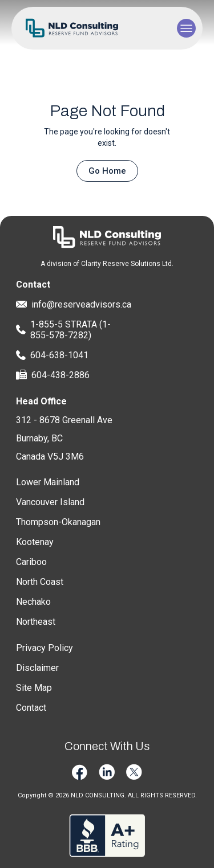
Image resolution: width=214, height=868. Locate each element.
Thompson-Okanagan (58, 522)
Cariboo (31, 562)
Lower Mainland (48, 482)
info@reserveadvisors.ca (71, 304)
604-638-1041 (52, 355)
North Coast (40, 582)
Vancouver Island (50, 502)
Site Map (34, 688)
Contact (31, 708)
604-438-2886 (53, 375)
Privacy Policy (45, 648)
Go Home (107, 171)
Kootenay (35, 542)
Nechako (33, 602)
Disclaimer (37, 668)
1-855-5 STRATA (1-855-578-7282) (63, 330)
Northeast (36, 622)
